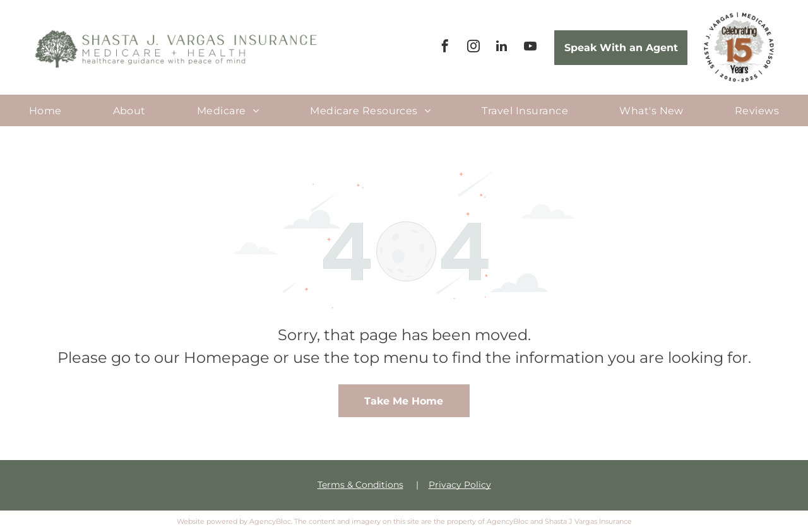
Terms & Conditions (360, 485)
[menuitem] (45, 110)
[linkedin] (502, 48)
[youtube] (530, 48)
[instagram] (473, 48)
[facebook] (445, 48)
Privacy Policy (460, 485)
